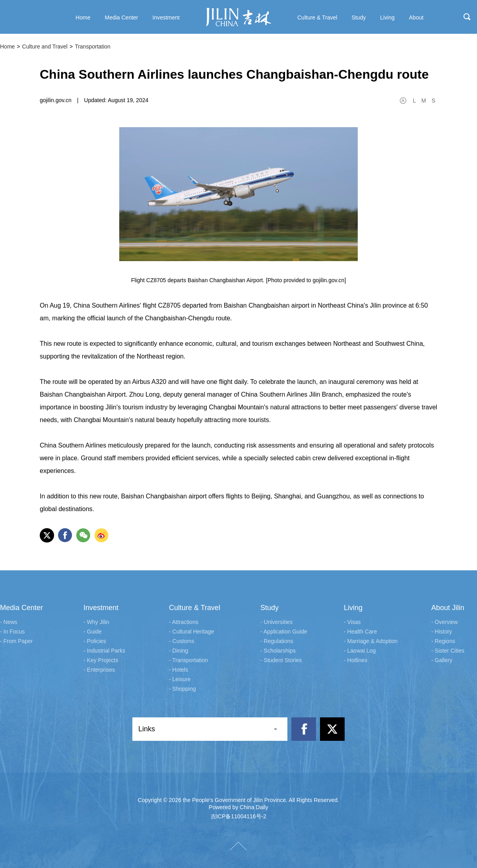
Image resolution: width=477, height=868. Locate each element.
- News (9, 622)
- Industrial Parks (104, 651)
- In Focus (12, 632)
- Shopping (182, 689)
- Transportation (188, 660)
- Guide (93, 632)
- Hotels (178, 670)
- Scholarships (278, 651)
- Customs (182, 641)
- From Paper (16, 641)
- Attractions (184, 622)
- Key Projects (101, 660)
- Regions (443, 641)
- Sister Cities (448, 651)
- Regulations (277, 641)
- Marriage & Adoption (371, 641)
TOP (238, 846)
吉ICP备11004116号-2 (238, 816)
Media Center (21, 608)
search (467, 17)
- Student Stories (281, 660)
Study (270, 608)
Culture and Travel (45, 46)
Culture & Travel (195, 608)
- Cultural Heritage (192, 632)
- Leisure (180, 679)
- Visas (352, 622)
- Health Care (360, 632)
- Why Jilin (96, 622)
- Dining (178, 651)
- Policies (95, 641)
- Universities (276, 622)
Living (353, 608)
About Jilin (448, 608)
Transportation (93, 46)
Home (7, 46)
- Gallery (442, 660)
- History (442, 632)
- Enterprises (99, 670)
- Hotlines (356, 660)
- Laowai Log (360, 651)
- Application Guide (284, 632)
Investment (101, 608)
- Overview (445, 622)
